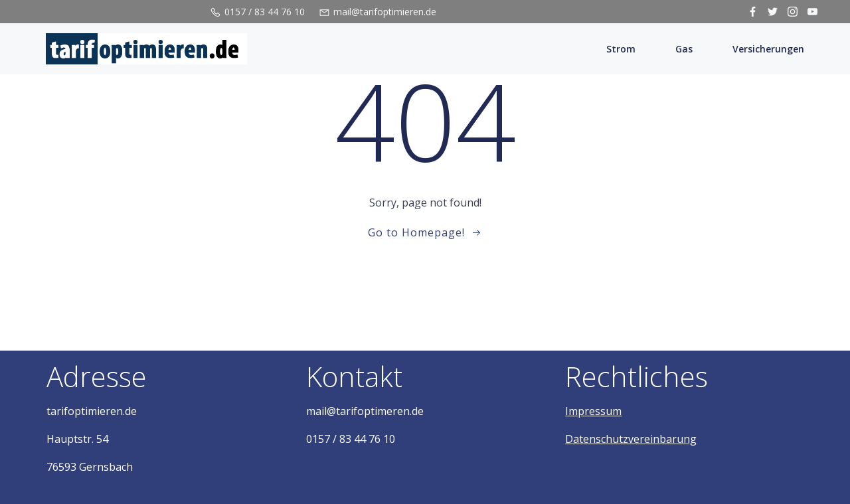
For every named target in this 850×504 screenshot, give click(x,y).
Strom (621, 49)
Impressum (593, 411)
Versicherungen (768, 49)
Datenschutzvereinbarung (631, 439)
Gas (684, 49)
